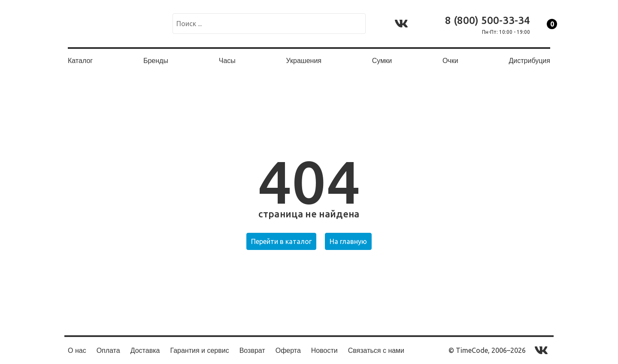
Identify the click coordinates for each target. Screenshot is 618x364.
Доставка (145, 350)
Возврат (252, 350)
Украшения (304, 61)
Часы (227, 61)
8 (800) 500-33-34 (488, 20)
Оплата (108, 350)
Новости (324, 350)
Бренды (156, 61)
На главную (348, 241)
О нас (77, 350)
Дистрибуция (529, 61)
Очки (450, 61)
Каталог (80, 61)
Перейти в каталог (281, 241)
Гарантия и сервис (199, 350)
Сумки (382, 61)
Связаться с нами (376, 350)
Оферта (288, 350)
